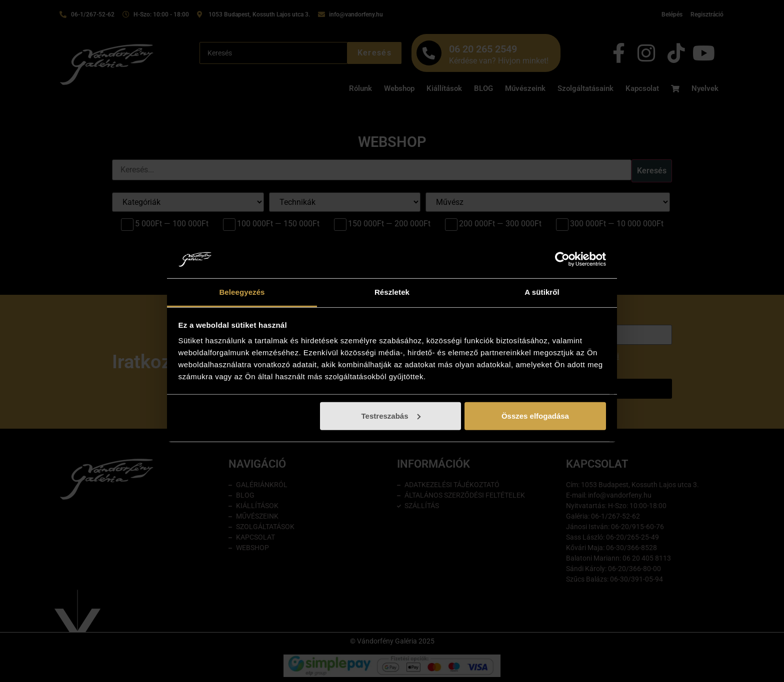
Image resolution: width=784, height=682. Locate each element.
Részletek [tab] (392, 292)
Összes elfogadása (535, 416)
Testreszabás (391, 416)
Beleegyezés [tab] (242, 292)
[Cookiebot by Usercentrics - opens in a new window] (562, 259)
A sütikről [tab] (542, 292)
